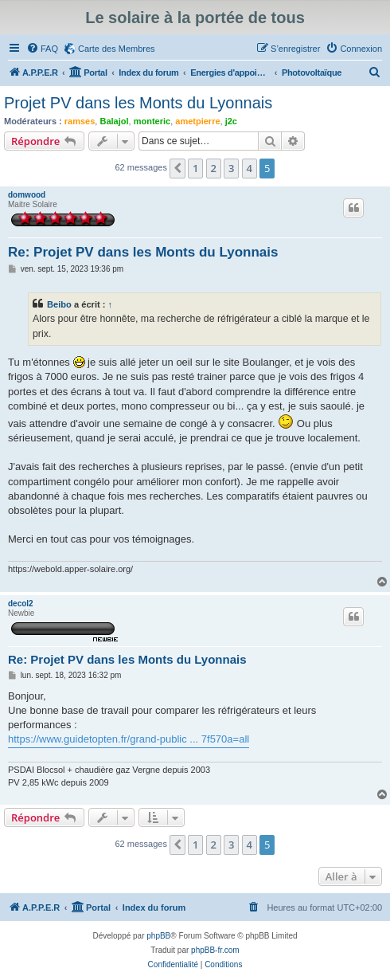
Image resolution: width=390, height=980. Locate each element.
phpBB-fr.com (215, 950)
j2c (231, 121)
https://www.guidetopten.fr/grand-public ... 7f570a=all (129, 739)
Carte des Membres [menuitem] (117, 49)
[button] (177, 168)
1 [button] (195, 168)
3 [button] (231, 168)
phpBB (158, 936)
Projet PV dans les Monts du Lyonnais (138, 103)
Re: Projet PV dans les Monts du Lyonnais (143, 252)
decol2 (21, 604)
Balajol (114, 121)
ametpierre (197, 121)
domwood (27, 195)
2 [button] (214, 168)
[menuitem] (42, 49)
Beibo (59, 304)
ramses (80, 121)
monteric (152, 121)
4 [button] (250, 168)
